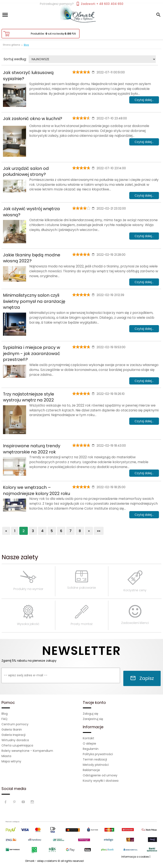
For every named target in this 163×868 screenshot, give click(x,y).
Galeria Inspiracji (13, 735)
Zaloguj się (91, 714)
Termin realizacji (95, 759)
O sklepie (89, 744)
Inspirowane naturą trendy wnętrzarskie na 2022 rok (32, 449)
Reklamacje (91, 770)
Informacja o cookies (135, 857)
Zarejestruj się (93, 719)
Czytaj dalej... (144, 100)
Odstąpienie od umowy (100, 775)
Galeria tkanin (12, 730)
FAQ (4, 719)
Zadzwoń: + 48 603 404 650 (100, 4)
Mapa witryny (11, 761)
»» (99, 531)
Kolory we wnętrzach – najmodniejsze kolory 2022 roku (37, 490)
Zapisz (142, 678)
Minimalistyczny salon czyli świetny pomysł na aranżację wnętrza (34, 301)
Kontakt (89, 738)
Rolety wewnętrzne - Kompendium (27, 751)
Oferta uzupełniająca (17, 745)
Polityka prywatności (98, 754)
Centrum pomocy (15, 724)
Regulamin (91, 749)
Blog (5, 714)
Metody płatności (96, 765)
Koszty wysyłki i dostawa (101, 781)
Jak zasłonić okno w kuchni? (33, 119)
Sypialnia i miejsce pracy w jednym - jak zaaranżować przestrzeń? (32, 353)
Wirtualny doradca (15, 740)
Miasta (6, 756)
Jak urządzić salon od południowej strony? (26, 171)
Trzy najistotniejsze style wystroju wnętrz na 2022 (29, 397)
